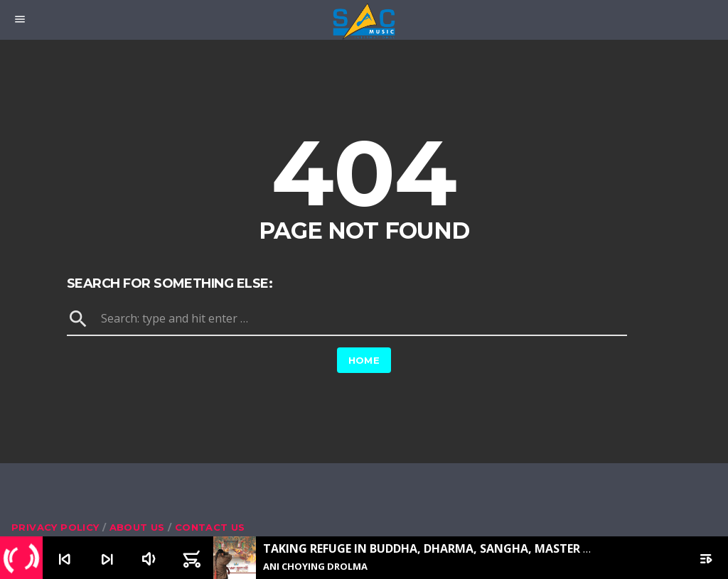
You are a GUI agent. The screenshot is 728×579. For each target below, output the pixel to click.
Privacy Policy (55, 527)
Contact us (210, 527)
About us (137, 527)
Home (364, 360)
